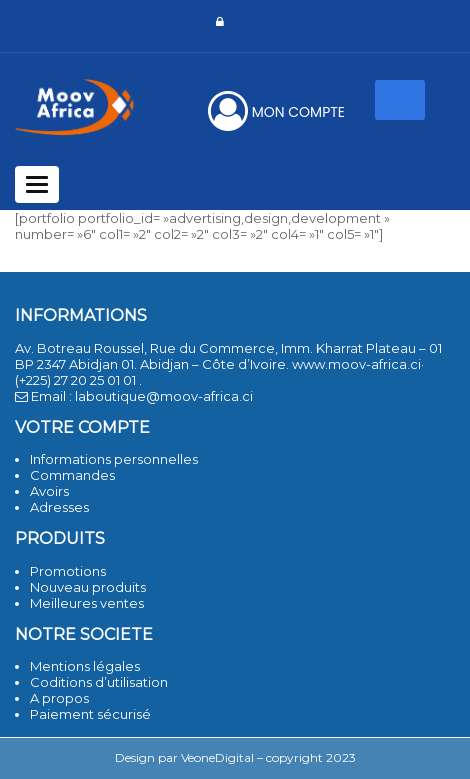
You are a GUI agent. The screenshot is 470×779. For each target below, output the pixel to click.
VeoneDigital (217, 757)
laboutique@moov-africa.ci (164, 396)
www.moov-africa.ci (356, 364)
